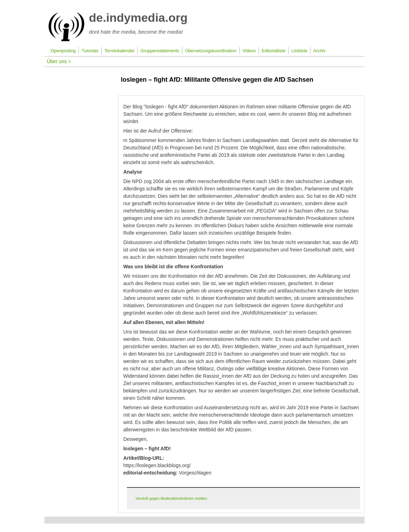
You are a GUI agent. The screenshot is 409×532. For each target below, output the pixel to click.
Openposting (63, 51)
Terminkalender (120, 51)
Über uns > (59, 61)
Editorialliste (274, 51)
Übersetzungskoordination (211, 51)
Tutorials (90, 51)
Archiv (319, 51)
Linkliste (299, 51)
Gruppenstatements (160, 51)
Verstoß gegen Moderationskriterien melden (171, 498)
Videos (249, 51)
